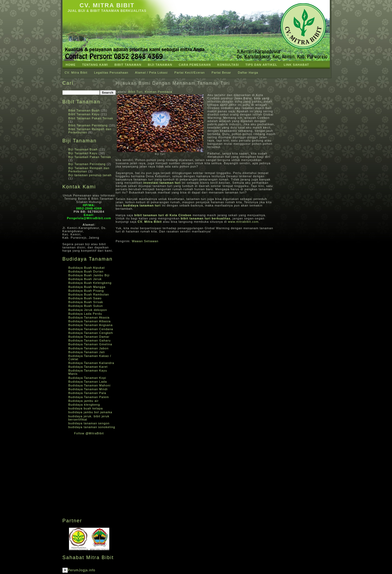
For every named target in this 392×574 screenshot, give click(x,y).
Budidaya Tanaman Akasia (89, 317)
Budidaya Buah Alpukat (87, 268)
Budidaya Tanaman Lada (88, 382)
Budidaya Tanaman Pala (87, 393)
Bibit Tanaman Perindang (88, 125)
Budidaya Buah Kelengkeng (90, 283)
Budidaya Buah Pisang (86, 291)
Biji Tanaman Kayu (83, 153)
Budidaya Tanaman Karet (88, 367)
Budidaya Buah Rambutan (89, 294)
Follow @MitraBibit (89, 433)
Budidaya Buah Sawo (85, 298)
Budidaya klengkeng (84, 405)
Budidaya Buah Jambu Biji (89, 275)
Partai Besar (221, 73)
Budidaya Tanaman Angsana (91, 325)
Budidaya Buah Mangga (87, 287)
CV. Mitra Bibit (107, 5)
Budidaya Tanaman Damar (89, 337)
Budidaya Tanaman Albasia (90, 321)
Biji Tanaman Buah (83, 149)
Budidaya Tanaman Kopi (87, 378)
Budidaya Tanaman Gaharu (90, 340)
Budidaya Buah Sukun (86, 306)
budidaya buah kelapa (86, 408)
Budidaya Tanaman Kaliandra (91, 363)
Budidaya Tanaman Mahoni (90, 385)
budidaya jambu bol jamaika (90, 412)
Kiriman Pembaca (159, 92)
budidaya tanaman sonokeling (92, 427)
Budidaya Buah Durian (86, 271)
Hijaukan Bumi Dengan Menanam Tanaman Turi (173, 83)
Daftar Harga (248, 73)
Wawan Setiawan (145, 241)
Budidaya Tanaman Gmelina (90, 344)
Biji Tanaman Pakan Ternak (90, 157)
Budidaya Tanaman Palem (89, 397)
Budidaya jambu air (84, 401)
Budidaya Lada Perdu (85, 314)
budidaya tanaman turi (142, 205)
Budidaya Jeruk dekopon (88, 310)
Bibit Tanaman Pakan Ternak (91, 118)
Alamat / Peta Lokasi (151, 73)
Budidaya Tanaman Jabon (89, 348)
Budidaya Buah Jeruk (85, 279)
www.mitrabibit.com (243, 222)
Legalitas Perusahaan (111, 73)
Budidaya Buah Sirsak (86, 302)
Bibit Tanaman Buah (84, 110)
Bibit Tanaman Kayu (84, 114)
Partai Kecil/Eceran (190, 73)
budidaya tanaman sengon (89, 423)
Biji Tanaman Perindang (87, 164)
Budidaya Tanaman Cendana (91, 329)
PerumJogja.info (82, 570)
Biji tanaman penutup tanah (90, 175)
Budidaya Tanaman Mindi (88, 389)
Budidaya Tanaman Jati (87, 352)
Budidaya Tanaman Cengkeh (91, 333)
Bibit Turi (135, 92)
